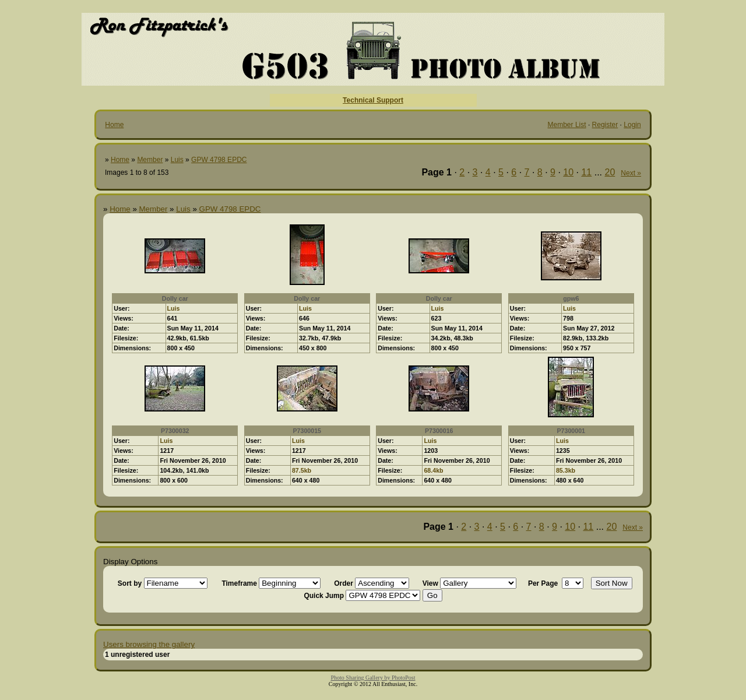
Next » (631, 173)
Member (150, 160)
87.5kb (302, 470)
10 (568, 172)
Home (114, 125)
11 (586, 172)
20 (610, 172)
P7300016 (439, 431)
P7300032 (175, 431)
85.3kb (566, 470)
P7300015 (307, 431)
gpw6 (571, 298)
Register (605, 125)
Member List (567, 125)
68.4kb (433, 470)
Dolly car (175, 298)
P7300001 (571, 431)
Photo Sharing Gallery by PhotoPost (373, 678)
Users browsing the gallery (149, 644)
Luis (177, 160)
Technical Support (373, 100)
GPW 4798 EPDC (219, 160)
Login (632, 125)
